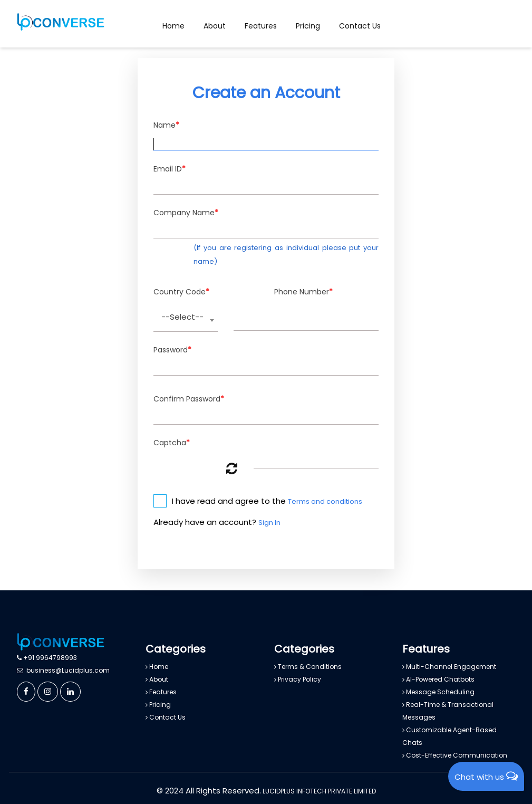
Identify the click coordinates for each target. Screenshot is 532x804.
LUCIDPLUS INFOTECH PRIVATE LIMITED (318, 791)
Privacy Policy (298, 679)
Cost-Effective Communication (455, 755)
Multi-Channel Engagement (449, 667)
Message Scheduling (438, 692)
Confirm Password (189, 399)
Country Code (181, 292)
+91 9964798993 (47, 658)
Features (261, 26)
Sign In (269, 523)
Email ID (170, 169)
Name (166, 125)
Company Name (186, 213)
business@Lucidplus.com (63, 670)
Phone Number (303, 292)
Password (172, 350)
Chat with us (486, 776)
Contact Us (360, 26)
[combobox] (186, 321)
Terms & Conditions (308, 667)
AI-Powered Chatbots (438, 679)
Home (173, 26)
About (215, 26)
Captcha (172, 443)
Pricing (308, 26)
